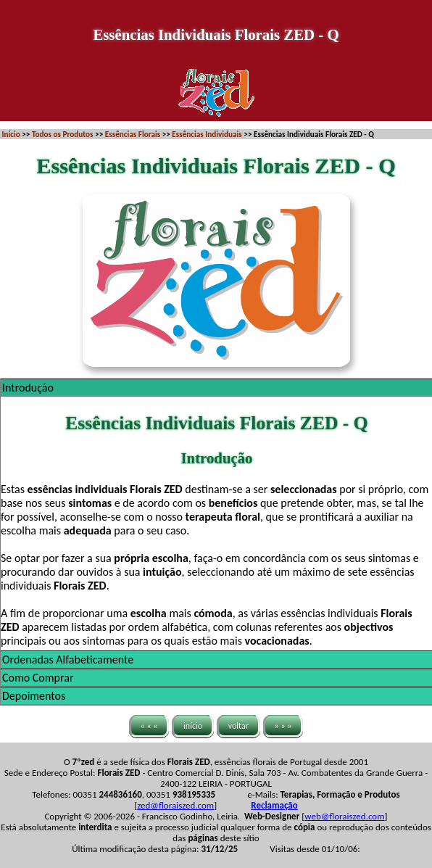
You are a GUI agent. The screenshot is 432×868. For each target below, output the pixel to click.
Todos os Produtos (63, 134)
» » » (283, 726)
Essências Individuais (207, 134)
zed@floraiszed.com (175, 805)
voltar (238, 726)
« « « (149, 726)
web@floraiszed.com (344, 816)
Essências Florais (133, 134)
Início (11, 134)
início (193, 726)
